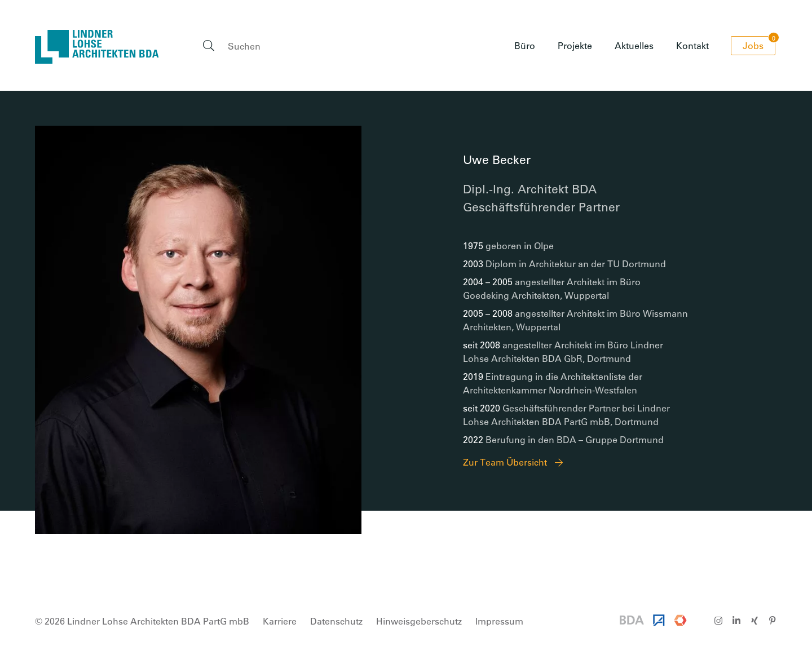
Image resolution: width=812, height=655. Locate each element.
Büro (525, 45)
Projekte (575, 45)
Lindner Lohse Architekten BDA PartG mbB (97, 47)
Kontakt (692, 45)
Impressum (499, 621)
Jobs (759, 44)
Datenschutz (336, 621)
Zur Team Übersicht (505, 462)
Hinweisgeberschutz (419, 621)
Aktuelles (634, 45)
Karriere (280, 621)
